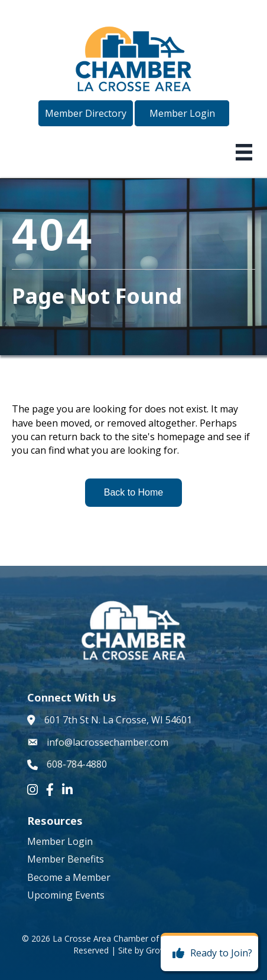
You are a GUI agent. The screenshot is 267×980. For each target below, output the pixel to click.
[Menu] (244, 152)
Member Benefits (66, 859)
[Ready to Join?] (209, 953)
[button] (86, 113)
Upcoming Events (66, 895)
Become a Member (69, 877)
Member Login (60, 841)
